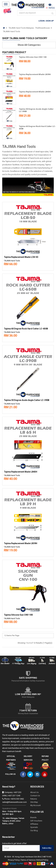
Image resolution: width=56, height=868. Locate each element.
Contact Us (35, 796)
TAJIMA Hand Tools (11, 31)
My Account (35, 805)
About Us (34, 792)
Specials (34, 827)
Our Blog (34, 830)
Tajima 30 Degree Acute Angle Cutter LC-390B (27, 400)
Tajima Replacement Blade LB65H (35, 92)
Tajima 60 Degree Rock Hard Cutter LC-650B (26, 329)
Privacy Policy (14, 860)
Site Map (34, 802)
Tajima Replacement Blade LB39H (35, 74)
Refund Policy (42, 860)
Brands (33, 817)
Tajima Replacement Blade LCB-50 (21, 257)
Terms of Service (28, 860)
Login (42, 21)
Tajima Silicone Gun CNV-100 (33, 57)
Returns (34, 799)
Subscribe (47, 848)
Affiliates (34, 824)
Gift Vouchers (36, 821)
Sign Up (50, 21)
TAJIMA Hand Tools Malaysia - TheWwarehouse (29, 28)
